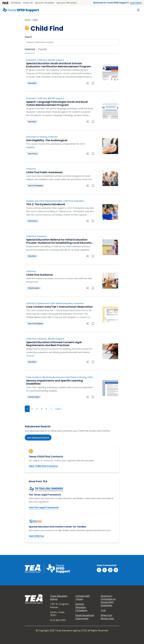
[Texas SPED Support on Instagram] (110, 570)
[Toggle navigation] (138, 10)
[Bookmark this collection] (93, 83)
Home (28, 20)
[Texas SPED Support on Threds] (116, 570)
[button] (87, 83)
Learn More (136, 3)
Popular (43, 49)
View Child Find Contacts (43, 466)
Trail (103, 610)
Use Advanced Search (38, 438)
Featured (30, 49)
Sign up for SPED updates (67, 3)
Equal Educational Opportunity (85, 617)
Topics (35, 20)
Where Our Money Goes (107, 617)
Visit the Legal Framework (44, 508)
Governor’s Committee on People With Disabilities (108, 601)
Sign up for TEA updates (45, 3)
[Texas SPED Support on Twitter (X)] (105, 570)
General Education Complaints (81, 607)
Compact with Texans (83, 597)
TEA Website (16, 3)
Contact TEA (28, 3)
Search (28, 37)
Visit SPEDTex (36, 536)
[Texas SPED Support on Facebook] (99, 570)
